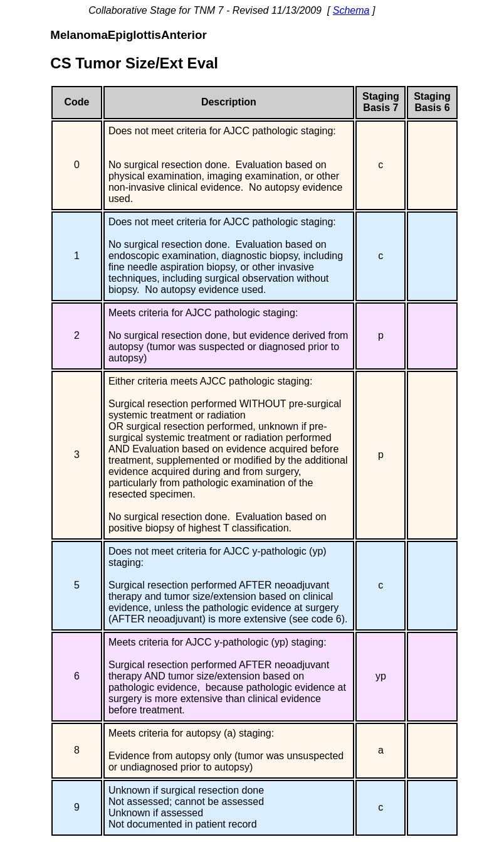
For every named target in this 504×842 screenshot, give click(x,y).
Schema (351, 10)
